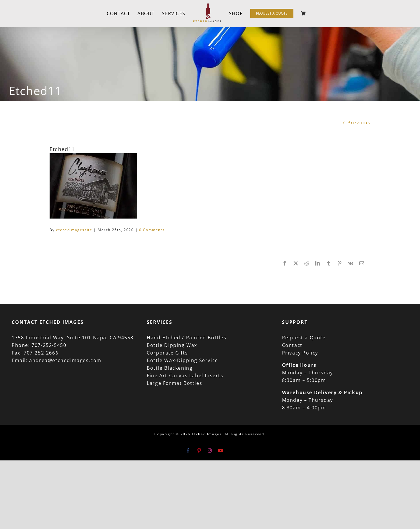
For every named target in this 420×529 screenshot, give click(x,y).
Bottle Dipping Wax (172, 345)
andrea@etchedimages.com (65, 360)
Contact (292, 345)
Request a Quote (304, 338)
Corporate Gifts (167, 353)
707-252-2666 (41, 353)
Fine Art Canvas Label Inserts (185, 376)
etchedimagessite (74, 230)
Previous (359, 123)
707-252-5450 (49, 345)
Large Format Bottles (174, 383)
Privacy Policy (300, 353)
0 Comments (152, 230)
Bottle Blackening (170, 368)
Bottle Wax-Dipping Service (182, 360)
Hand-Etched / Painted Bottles (187, 338)
